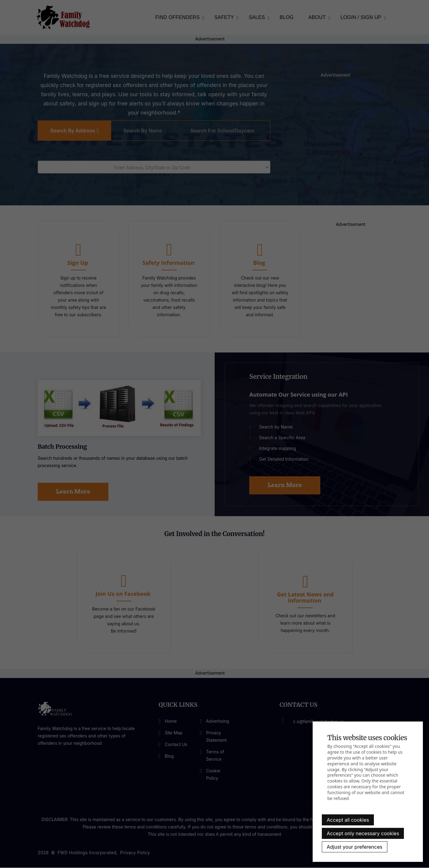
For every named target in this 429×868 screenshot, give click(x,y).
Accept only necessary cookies (363, 833)
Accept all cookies (348, 820)
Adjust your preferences (355, 847)
